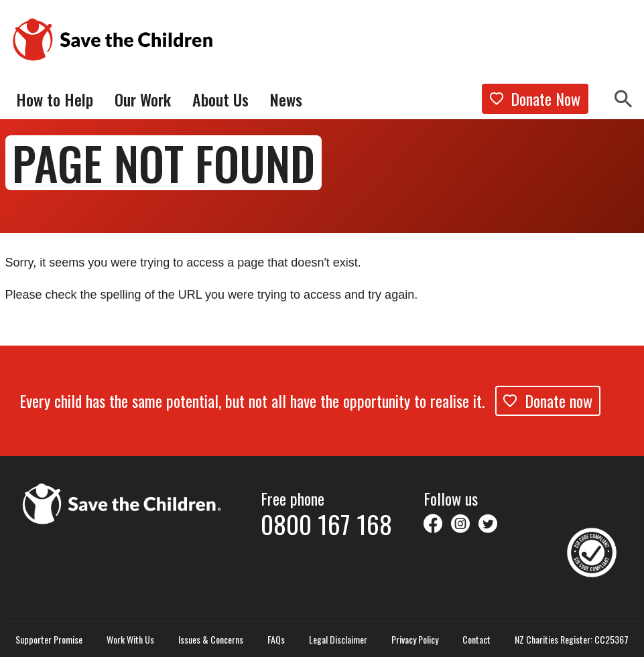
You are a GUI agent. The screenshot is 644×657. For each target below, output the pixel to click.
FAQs (276, 640)
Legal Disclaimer (338, 640)
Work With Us (130, 640)
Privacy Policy (415, 640)
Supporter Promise (49, 640)
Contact (476, 640)
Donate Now (535, 98)
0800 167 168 (326, 524)
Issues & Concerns (211, 640)
